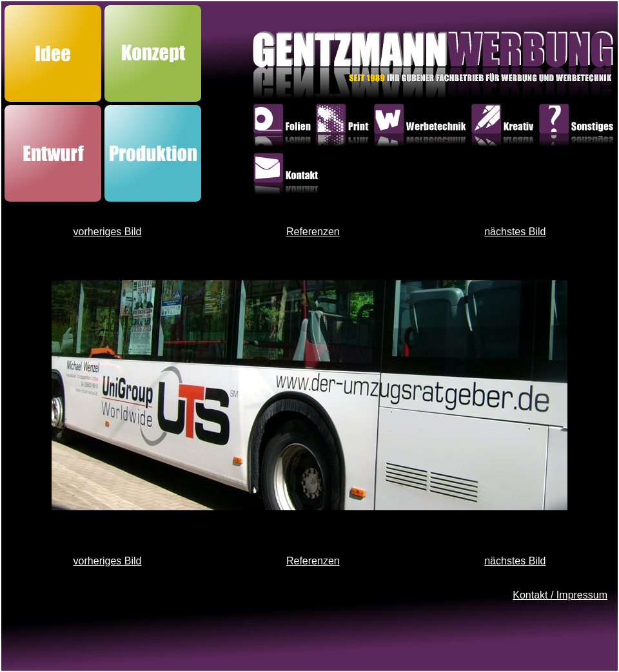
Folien (284, 128)
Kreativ (505, 128)
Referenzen (313, 232)
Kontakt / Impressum (560, 595)
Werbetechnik (422, 128)
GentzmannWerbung (348, 68)
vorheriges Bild (108, 232)
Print (344, 128)
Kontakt (288, 177)
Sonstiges (578, 128)
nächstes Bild (515, 232)
